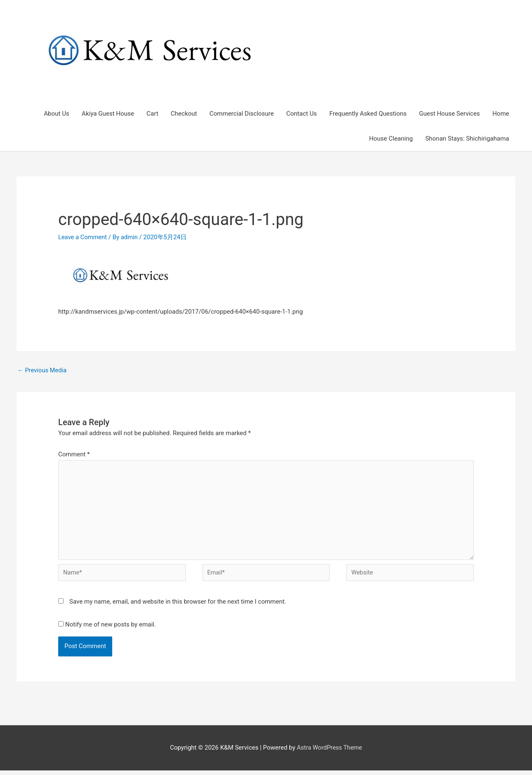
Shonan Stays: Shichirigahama (467, 139)
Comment (74, 455)
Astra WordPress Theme (330, 752)
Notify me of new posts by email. (111, 629)
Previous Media (43, 371)
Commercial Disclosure (242, 114)
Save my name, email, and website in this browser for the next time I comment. (178, 606)
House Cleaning (391, 139)
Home (501, 114)
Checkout (184, 114)
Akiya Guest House (108, 114)
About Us (56, 114)
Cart (153, 114)
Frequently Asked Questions (368, 114)
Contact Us (302, 114)
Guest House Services (449, 114)
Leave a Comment (83, 238)
